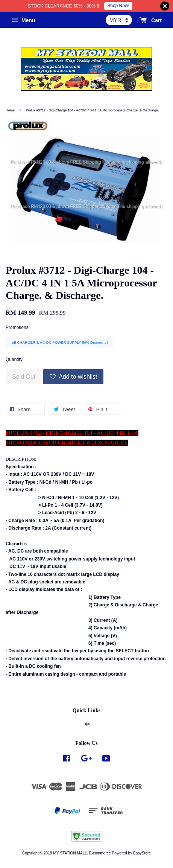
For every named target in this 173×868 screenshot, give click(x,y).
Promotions (17, 327)
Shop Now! (118, 6)
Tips (87, 724)
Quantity (14, 359)
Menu (23, 20)
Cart (151, 20)
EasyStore (142, 853)
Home (10, 110)
